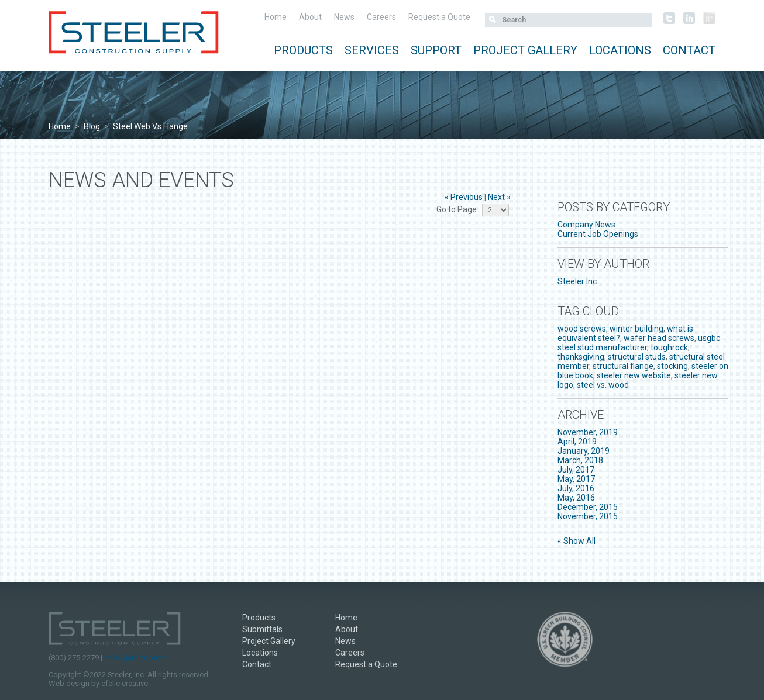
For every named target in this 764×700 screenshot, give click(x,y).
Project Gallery (525, 50)
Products (303, 50)
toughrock (669, 347)
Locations (620, 50)
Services (372, 50)
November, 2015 (588, 516)
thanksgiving (581, 357)
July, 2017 (576, 470)
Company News (586, 225)
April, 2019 (577, 442)
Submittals (262, 629)
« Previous (464, 197)
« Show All (577, 541)
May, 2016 (576, 498)
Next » (499, 197)
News (344, 17)
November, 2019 (588, 432)
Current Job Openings (598, 234)
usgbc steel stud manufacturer (639, 343)
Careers (381, 17)
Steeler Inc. (578, 281)
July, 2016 (576, 488)
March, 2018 (580, 460)
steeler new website (634, 375)
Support (436, 50)
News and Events (141, 180)
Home (276, 17)
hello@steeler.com (135, 658)
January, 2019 (584, 451)
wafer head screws (659, 338)
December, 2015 (588, 507)
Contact (689, 50)
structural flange (623, 366)
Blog (92, 126)
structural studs (637, 357)
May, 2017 (576, 479)
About (310, 17)
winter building (636, 329)
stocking (672, 366)
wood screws (582, 329)
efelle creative (125, 683)
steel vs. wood (603, 385)
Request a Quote (439, 17)
